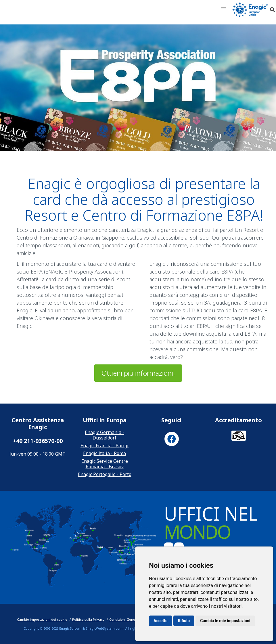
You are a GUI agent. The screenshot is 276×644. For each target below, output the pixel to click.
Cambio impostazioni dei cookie (42, 619)
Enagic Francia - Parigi (105, 446)
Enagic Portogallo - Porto (105, 474)
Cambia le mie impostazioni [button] (225, 621)
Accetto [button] (161, 621)
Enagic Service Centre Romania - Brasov (105, 464)
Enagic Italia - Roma (105, 453)
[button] (224, 7)
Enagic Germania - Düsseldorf (105, 435)
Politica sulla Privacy (88, 619)
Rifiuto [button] (184, 621)
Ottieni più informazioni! (138, 373)
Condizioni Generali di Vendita (133, 619)
